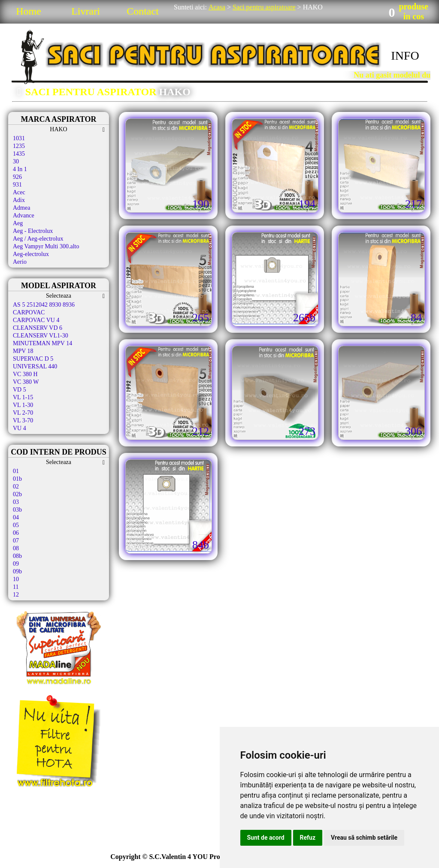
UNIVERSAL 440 (35, 366)
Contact (143, 11)
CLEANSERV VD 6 (38, 328)
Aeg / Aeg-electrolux (38, 239)
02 (16, 487)
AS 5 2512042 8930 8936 (44, 305)
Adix (19, 200)
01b (17, 479)
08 (16, 548)
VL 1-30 (23, 405)
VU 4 (20, 428)
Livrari (86, 11)
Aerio (20, 262)
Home (29, 11)
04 (16, 517)
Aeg (18, 223)
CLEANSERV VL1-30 (41, 336)
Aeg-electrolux (31, 254)
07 (16, 541)
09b (17, 571)
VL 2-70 (23, 413)
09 (16, 564)
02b (17, 494)
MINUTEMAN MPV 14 (42, 343)
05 (16, 525)
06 (16, 533)
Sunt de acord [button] (266, 838)
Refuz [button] (308, 838)
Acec (19, 192)
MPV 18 (23, 351)
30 (16, 161)
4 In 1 (20, 169)
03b (17, 510)
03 (16, 502)
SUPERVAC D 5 (33, 359)
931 (17, 185)
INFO (405, 56)
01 (16, 471)
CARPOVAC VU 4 (36, 320)
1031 (19, 138)
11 (16, 587)
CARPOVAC (29, 312)
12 (16, 595)
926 (17, 177)
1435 (19, 154)
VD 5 (20, 390)
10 (16, 579)
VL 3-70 (23, 420)
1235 (19, 146)
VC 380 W (26, 382)
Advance (24, 215)
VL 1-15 (23, 397)
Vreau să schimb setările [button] (364, 838)
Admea (21, 208)
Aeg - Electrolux (33, 231)
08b (17, 556)
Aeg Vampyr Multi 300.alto (46, 246)
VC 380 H (25, 374)
